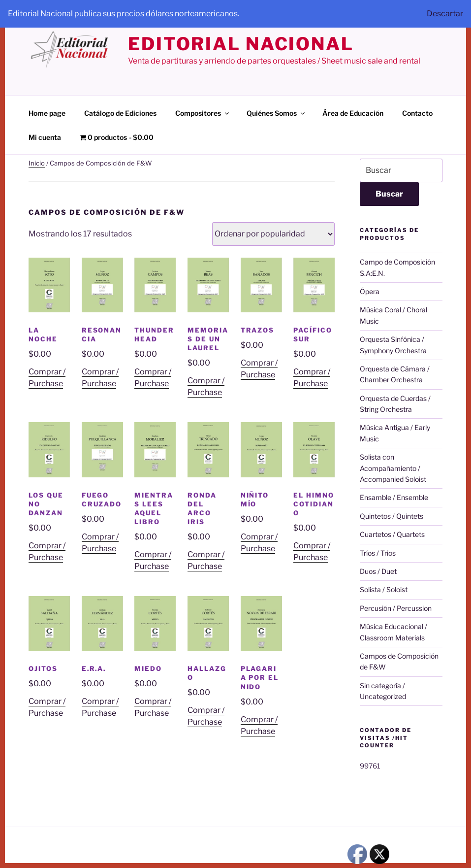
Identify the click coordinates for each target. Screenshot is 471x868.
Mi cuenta (45, 137)
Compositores (203, 113)
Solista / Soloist (384, 589)
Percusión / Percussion (396, 608)
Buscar (389, 194)
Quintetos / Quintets (392, 516)
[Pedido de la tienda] (273, 234)
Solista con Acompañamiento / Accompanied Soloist (393, 468)
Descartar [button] (445, 14)
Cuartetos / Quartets (392, 534)
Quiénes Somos (276, 113)
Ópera (370, 291)
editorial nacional (241, 44)
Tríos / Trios (378, 553)
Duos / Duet (378, 571)
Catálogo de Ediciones (120, 113)
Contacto (417, 113)
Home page (47, 113)
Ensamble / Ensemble (394, 497)
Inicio (37, 163)
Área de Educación (353, 113)
